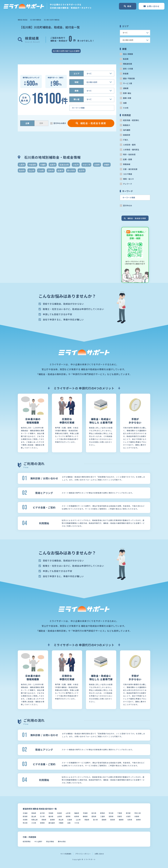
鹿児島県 (52, 823)
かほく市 (86, 165)
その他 (126, 108)
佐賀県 (130, 820)
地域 (76, 82)
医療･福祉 (127, 93)
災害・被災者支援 (130, 169)
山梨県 (59, 816)
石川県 (42, 816)
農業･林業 (127, 98)
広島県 (70, 820)
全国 (69, 823)
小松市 (76, 165)
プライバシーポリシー (83, 854)
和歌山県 (34, 820)
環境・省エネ (128, 179)
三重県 (102, 816)
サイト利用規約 (66, 854)
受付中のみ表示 (60, 123)
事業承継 (127, 164)
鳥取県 (44, 820)
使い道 (76, 99)
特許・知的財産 (129, 154)
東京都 (128, 813)
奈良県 (25, 820)
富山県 (34, 816)
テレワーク (127, 184)
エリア (76, 73)
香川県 (95, 820)
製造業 (126, 59)
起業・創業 (127, 159)
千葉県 (120, 813)
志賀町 (97, 165)
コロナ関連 (127, 174)
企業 (27, 123)
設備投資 (127, 135)
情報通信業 (127, 64)
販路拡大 (127, 125)
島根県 (52, 820)
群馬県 (102, 813)
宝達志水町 (64, 165)
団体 (41, 123)
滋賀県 (111, 816)
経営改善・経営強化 (131, 120)
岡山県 (61, 820)
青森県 (34, 813)
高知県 (113, 820)
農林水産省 (62, 841)
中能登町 (32, 165)
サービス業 (127, 83)
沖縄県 (61, 823)
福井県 (51, 816)
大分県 (34, 823)
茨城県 (85, 813)
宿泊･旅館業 (128, 54)
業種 (76, 91)
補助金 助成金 (23, 20)
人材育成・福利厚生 (131, 150)
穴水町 (41, 170)
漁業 (125, 103)
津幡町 (107, 165)
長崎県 (138, 820)
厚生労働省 (50, 841)
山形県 (68, 813)
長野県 (68, 816)
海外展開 (127, 130)
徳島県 (87, 820)
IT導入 (126, 140)
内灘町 (43, 165)
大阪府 (128, 816)
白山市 (31, 170)
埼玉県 (111, 813)
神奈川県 (138, 813)
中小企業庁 (38, 841)
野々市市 (71, 170)
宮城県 (51, 813)
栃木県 (94, 813)
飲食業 (126, 74)
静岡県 (85, 816)
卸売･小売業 (128, 69)
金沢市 (82, 170)
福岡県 (121, 820)
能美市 (60, 170)
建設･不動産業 (129, 78)
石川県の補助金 (36, 20)
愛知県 (94, 816)
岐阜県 (77, 816)
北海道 (25, 813)
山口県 (78, 820)
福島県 (77, 813)
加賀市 (53, 165)
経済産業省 (27, 841)
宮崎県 (42, 823)
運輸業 (126, 88)
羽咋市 (51, 170)
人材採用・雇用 (129, 145)
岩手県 (42, 813)
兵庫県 (137, 816)
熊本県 (25, 823)
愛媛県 (104, 820)
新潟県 (25, 816)
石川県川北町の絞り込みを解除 (66, 51)
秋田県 (59, 813)
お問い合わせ (99, 854)
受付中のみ (127, 205)
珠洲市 (22, 170)
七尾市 (22, 165)
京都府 (120, 816)
